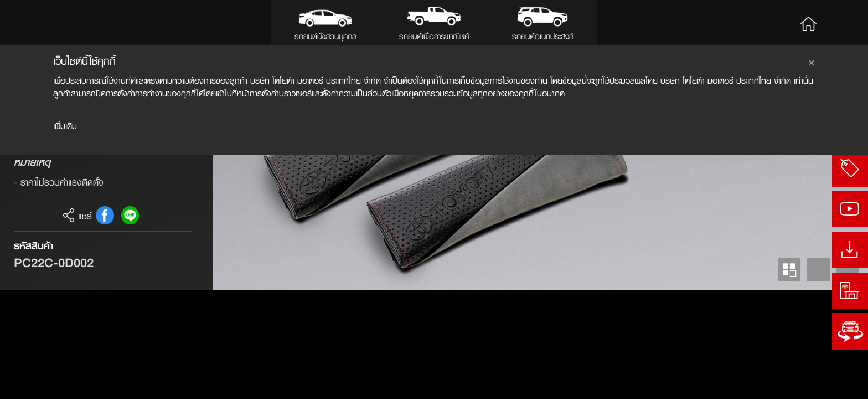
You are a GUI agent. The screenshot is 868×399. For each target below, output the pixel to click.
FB (105, 324)
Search (842, 22)
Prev (818, 379)
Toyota (48, 22)
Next (848, 379)
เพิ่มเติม (65, 126)
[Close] (812, 61)
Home (808, 22)
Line (130, 324)
